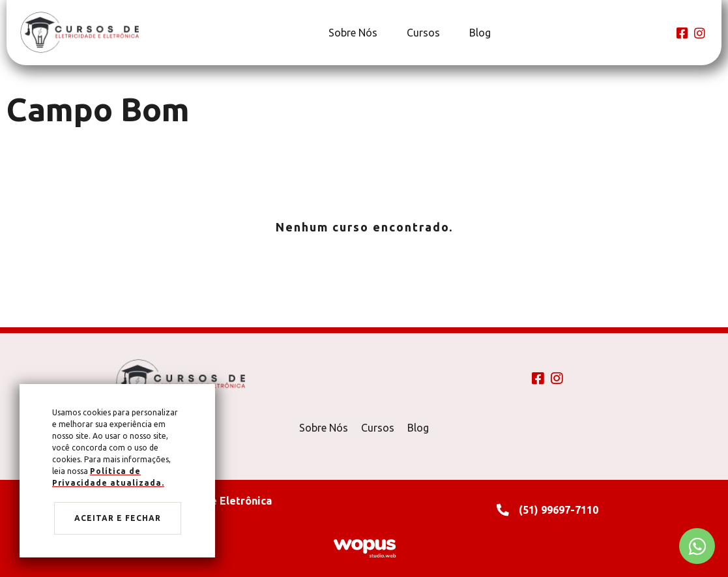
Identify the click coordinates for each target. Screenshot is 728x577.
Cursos (378, 428)
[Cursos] (422, 33)
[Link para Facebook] (682, 33)
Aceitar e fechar (118, 518)
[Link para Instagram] (700, 33)
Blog (418, 428)
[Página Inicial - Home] (80, 32)
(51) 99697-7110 (559, 510)
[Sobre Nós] (351, 33)
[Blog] (478, 33)
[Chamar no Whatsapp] (697, 546)
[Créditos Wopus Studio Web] (364, 547)
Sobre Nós (324, 428)
